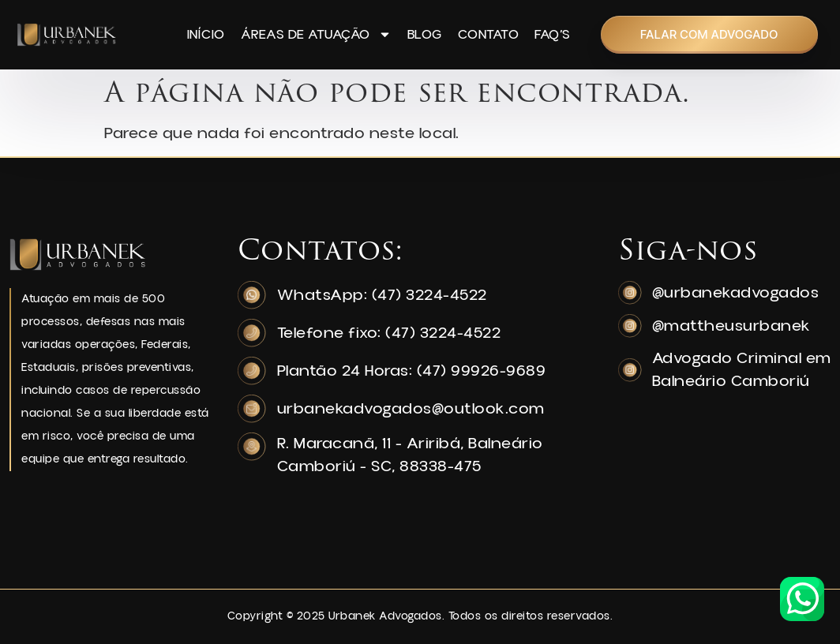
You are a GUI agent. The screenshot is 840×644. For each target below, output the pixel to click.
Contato (489, 35)
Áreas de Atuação (316, 34)
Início (206, 35)
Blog (425, 35)
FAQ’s (553, 35)
